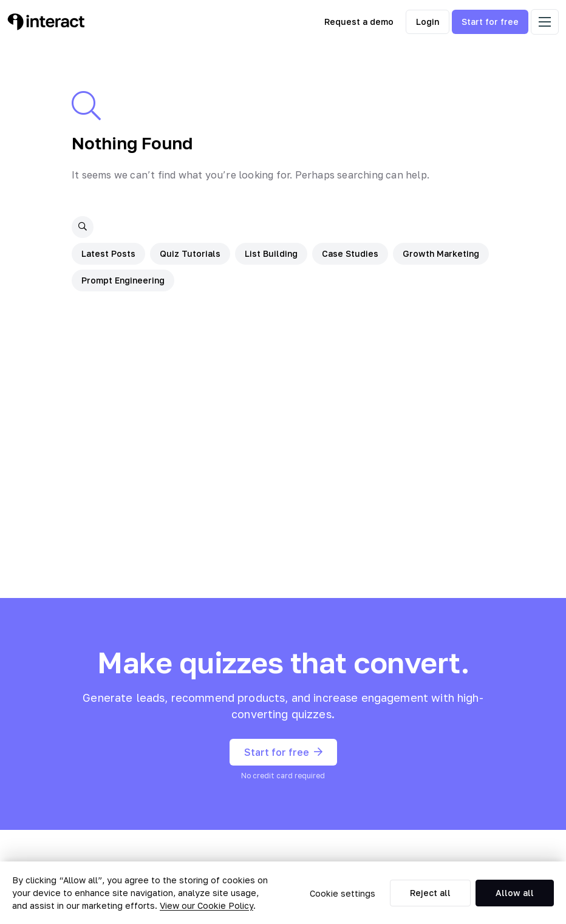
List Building (271, 253)
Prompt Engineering (123, 280)
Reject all (430, 893)
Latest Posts (108, 253)
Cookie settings (343, 893)
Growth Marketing (441, 253)
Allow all (515, 893)
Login (428, 22)
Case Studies (350, 253)
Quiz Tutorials (190, 253)
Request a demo (359, 22)
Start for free (490, 22)
